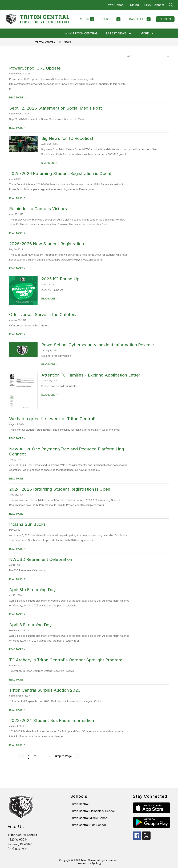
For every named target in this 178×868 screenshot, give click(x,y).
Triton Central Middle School (89, 818)
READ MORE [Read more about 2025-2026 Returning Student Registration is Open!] (17, 198)
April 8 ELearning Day (30, 625)
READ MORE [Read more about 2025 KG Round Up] (50, 299)
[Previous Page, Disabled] (21, 756)
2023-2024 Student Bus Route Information (52, 720)
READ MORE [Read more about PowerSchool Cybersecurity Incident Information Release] (50, 364)
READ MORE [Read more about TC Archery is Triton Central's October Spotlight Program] (17, 680)
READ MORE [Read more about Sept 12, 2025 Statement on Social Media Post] (17, 128)
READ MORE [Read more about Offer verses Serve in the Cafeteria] (17, 334)
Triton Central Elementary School (92, 811)
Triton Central (46, 42)
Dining (134, 5)
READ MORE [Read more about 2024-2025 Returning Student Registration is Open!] (17, 514)
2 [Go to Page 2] (35, 756)
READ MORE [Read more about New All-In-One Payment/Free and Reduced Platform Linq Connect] (17, 479)
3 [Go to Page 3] (41, 756)
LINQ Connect (154, 5)
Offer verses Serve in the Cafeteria (43, 315)
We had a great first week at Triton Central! (52, 419)
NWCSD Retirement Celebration (41, 559)
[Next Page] (49, 756)
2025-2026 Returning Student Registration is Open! (60, 173)
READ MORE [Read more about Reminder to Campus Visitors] (17, 233)
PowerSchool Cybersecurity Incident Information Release (98, 345)
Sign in (165, 19)
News (68, 42)
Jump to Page (63, 756)
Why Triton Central (81, 33)
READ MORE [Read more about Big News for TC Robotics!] (50, 163)
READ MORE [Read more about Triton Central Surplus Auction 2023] (17, 710)
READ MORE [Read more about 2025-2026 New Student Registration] (17, 268)
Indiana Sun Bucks (27, 524)
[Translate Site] (138, 19)
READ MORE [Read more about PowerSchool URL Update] (17, 97)
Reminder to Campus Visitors (38, 209)
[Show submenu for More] (145, 33)
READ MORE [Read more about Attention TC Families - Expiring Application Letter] (50, 395)
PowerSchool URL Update (35, 68)
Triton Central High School (88, 825)
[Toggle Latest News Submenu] (130, 33)
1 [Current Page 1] (29, 756)
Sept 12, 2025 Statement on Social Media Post (56, 108)
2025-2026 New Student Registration (47, 244)
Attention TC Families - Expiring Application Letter (91, 375)
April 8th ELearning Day (32, 590)
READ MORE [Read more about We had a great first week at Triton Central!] (17, 438)
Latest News (116, 33)
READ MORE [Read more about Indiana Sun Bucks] (17, 549)
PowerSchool (115, 5)
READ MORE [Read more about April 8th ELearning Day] (17, 614)
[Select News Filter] (147, 56)
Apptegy (97, 863)
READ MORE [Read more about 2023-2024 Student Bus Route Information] (17, 745)
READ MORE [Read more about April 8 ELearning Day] (17, 649)
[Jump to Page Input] (77, 756)
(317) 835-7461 (18, 849)
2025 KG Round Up (60, 279)
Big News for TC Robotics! (67, 138)
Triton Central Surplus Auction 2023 (45, 690)
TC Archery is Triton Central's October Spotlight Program (66, 660)
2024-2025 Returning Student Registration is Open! (60, 489)
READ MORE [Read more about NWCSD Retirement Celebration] (17, 579)
